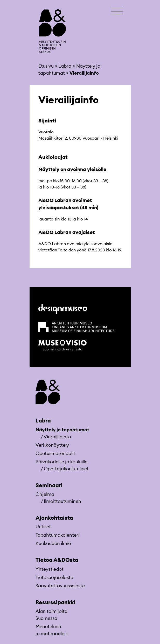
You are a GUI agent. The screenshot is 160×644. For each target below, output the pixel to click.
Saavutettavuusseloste (60, 586)
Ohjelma (45, 494)
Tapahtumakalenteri (57, 535)
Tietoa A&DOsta (57, 560)
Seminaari (49, 485)
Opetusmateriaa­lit (55, 453)
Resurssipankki (55, 602)
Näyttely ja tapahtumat (62, 430)
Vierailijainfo (57, 437)
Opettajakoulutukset (66, 469)
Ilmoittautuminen (62, 501)
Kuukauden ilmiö (53, 543)
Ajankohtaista (54, 518)
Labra (43, 421)
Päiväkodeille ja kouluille (61, 462)
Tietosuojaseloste (54, 577)
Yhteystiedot (50, 569)
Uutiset (43, 527)
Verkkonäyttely (52, 445)
